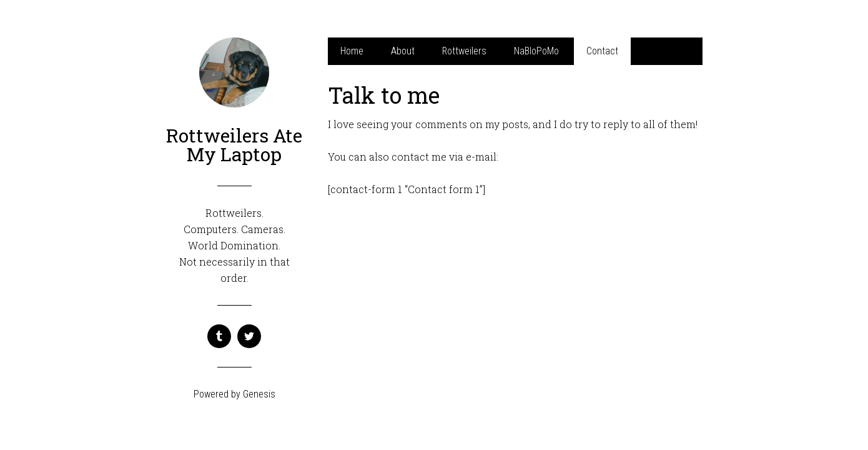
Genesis (259, 394)
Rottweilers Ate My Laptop (234, 145)
